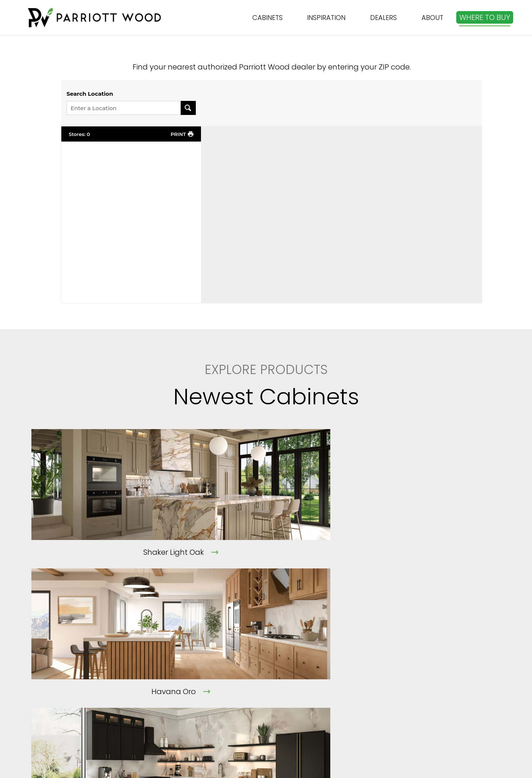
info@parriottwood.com (448, 663)
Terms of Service (219, 694)
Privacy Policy (214, 707)
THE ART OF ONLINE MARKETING (371, 767)
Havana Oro (259, 552)
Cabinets (311, 654)
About (201, 654)
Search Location (90, 94)
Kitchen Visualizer (326, 667)
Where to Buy (318, 681)
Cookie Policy (214, 721)
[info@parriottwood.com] (408, 651)
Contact (205, 681)
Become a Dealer (326, 694)
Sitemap (310, 707)
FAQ (197, 667)
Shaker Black (419, 552)
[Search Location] (188, 108)
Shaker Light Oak (99, 552)
